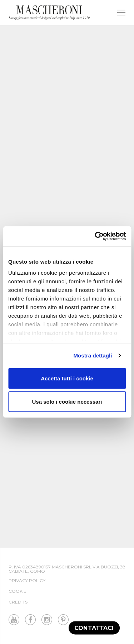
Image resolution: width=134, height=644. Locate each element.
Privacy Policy (27, 580)
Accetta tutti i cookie (67, 378)
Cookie (18, 591)
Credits (18, 602)
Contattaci (94, 628)
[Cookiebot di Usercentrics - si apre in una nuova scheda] (95, 236)
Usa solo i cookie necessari (67, 402)
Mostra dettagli (93, 355)
